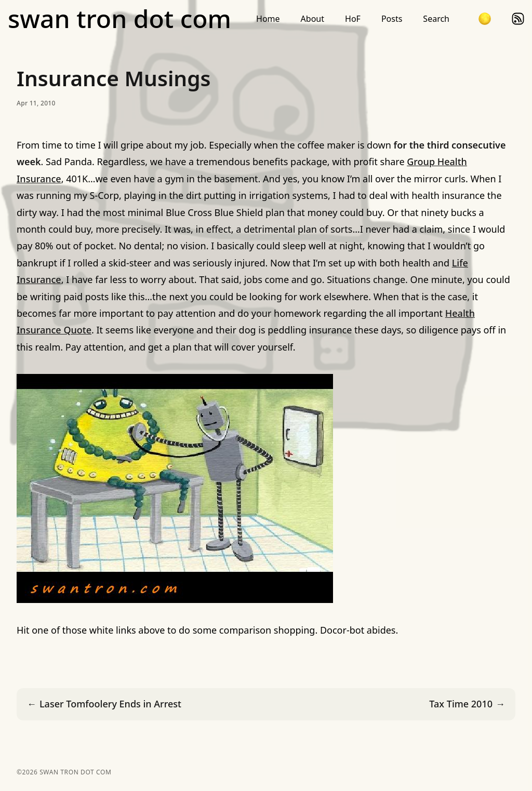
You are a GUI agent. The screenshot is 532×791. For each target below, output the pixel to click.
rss (518, 19)
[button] (485, 19)
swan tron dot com (119, 19)
